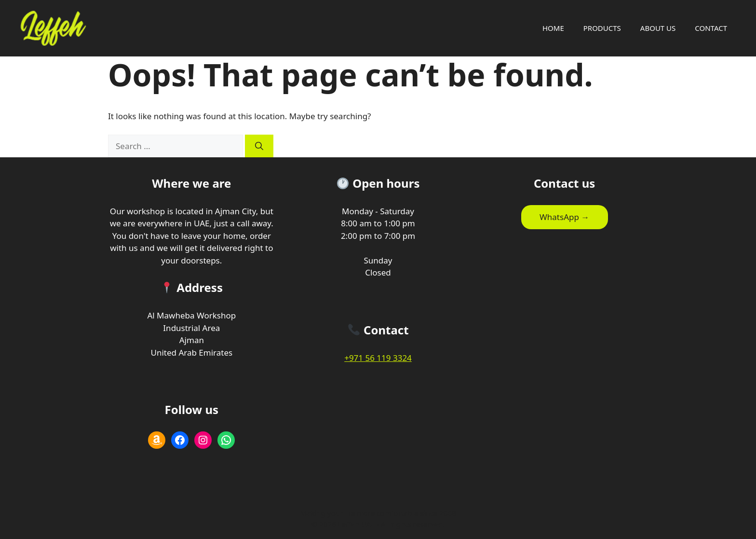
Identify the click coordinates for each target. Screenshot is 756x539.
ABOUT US (658, 28)
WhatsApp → (564, 217)
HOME (553, 28)
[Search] (259, 146)
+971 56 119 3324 (378, 358)
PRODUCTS (602, 28)
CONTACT (711, 28)
